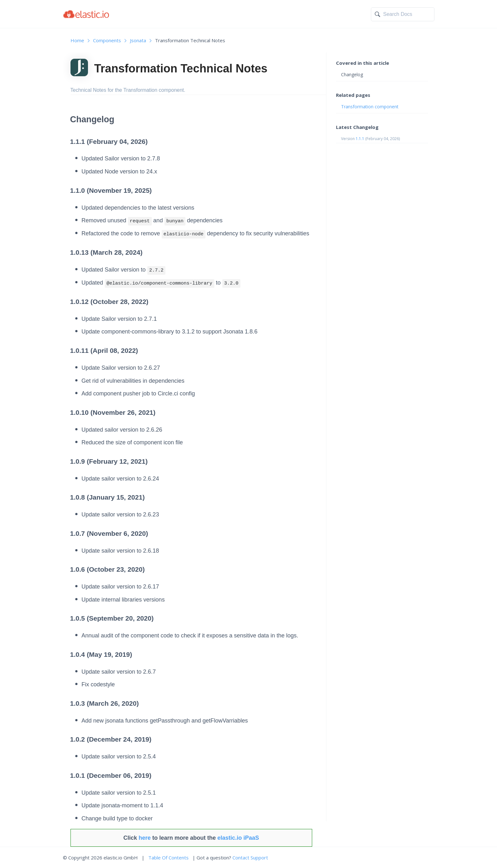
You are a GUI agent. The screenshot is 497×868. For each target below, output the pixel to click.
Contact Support (250, 858)
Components (107, 40)
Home (77, 40)
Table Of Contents (168, 858)
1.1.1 (360, 139)
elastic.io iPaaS (238, 838)
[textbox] (407, 14)
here (144, 838)
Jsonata (138, 40)
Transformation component (370, 107)
